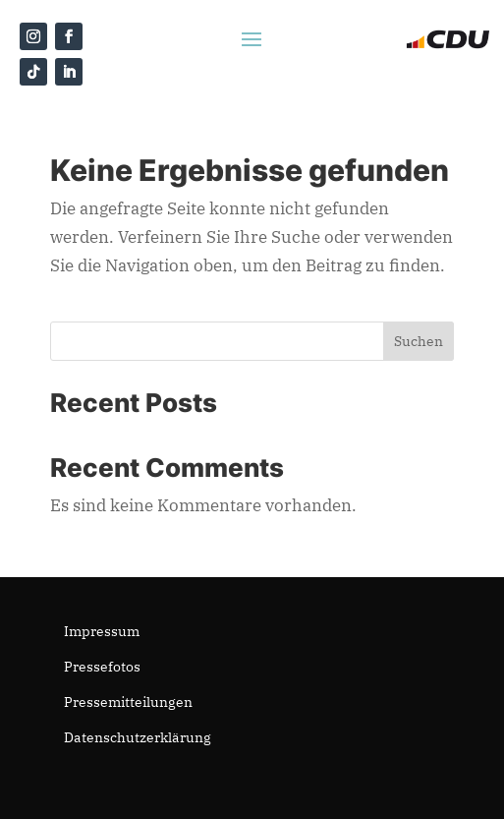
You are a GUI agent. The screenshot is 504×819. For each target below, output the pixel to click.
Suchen (419, 341)
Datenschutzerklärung (138, 737)
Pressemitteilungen (128, 702)
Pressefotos (102, 667)
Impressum (102, 631)
